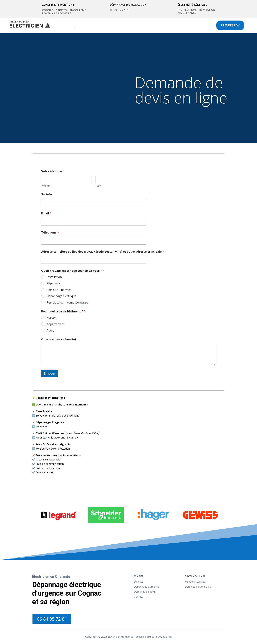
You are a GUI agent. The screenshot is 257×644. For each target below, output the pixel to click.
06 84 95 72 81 (52, 619)
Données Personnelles (198, 587)
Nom (98, 186)
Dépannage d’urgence (146, 587)
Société (47, 194)
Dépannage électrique (61, 296)
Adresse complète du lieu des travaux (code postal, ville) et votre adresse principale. (103, 252)
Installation (54, 277)
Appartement (56, 324)
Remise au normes (59, 290)
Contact (138, 597)
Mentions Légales (195, 582)
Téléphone (50, 233)
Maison (52, 318)
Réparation (54, 283)
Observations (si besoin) (59, 339)
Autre (50, 331)
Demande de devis (145, 592)
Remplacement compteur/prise (67, 303)
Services (139, 582)
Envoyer (50, 373)
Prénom (46, 186)
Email (46, 213)
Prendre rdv (230, 25)
